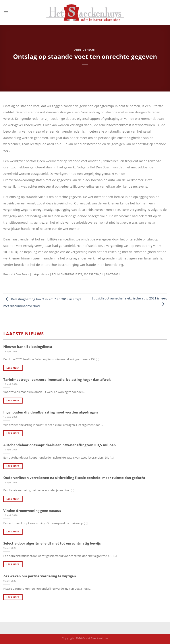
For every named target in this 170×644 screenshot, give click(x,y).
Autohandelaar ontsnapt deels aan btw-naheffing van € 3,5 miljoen (60, 445)
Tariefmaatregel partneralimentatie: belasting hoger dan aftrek (57, 380)
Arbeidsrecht (85, 50)
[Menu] (6, 13)
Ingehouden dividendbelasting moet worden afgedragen (51, 412)
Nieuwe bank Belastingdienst (28, 347)
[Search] (165, 13)
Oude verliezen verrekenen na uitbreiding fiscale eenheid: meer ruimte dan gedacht (74, 478)
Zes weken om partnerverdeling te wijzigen (40, 576)
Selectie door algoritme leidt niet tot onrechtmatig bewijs (52, 543)
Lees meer (13, 368)
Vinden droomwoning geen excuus (32, 511)
